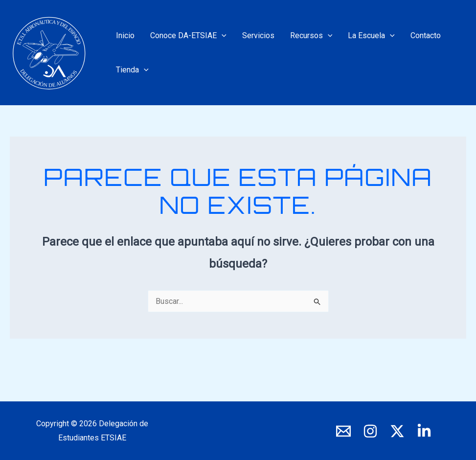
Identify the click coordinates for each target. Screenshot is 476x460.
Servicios (258, 35)
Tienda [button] (132, 70)
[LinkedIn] (424, 431)
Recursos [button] (311, 36)
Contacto (426, 35)
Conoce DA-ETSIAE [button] (188, 36)
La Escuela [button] (371, 36)
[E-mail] (343, 431)
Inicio (125, 35)
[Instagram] (370, 431)
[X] (397, 431)
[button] (222, 36)
